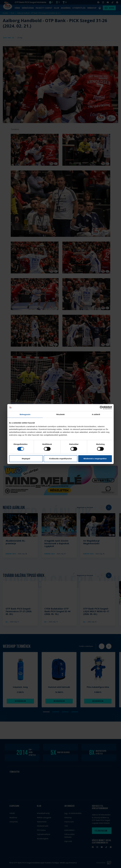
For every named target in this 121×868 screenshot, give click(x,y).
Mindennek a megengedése (95, 459)
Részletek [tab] (60, 414)
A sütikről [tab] (96, 414)
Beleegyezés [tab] (25, 414)
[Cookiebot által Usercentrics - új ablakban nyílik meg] (102, 408)
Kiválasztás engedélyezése (60, 459)
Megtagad (26, 459)
